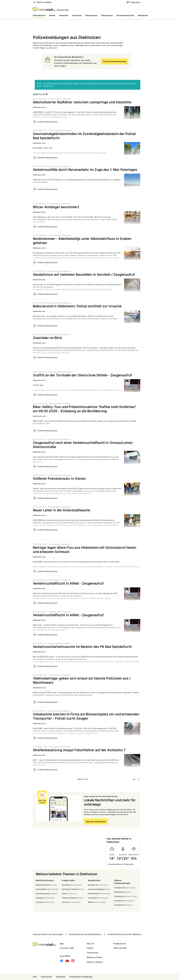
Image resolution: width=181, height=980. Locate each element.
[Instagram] (73, 961)
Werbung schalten (94, 957)
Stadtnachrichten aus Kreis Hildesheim (122, 934)
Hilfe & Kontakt (120, 948)
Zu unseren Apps (67, 948)
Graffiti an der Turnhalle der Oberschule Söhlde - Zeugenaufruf (82, 375)
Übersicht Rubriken (95, 962)
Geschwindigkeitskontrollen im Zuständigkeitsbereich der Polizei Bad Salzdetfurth (84, 136)
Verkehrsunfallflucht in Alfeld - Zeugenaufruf (68, 583)
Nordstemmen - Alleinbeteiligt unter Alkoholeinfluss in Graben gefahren (82, 241)
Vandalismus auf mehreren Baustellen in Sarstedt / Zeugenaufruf (84, 275)
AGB (35, 977)
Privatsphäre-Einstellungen (81, 977)
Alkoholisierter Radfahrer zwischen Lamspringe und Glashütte (82, 102)
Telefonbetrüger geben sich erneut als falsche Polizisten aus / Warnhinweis (82, 680)
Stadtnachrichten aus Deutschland (48, 934)
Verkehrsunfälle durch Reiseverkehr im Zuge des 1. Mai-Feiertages (85, 170)
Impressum (61, 977)
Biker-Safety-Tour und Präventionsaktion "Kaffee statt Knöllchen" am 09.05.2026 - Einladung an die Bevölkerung (85, 409)
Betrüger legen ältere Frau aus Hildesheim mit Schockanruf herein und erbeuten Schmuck (85, 550)
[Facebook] (62, 961)
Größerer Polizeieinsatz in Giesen (59, 479)
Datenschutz (46, 977)
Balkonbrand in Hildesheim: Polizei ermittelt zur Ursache (77, 306)
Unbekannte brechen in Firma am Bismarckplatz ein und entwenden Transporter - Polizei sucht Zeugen (86, 716)
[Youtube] (67, 961)
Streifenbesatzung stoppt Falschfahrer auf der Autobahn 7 (79, 750)
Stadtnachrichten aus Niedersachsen (83, 934)
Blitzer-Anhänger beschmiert (56, 207)
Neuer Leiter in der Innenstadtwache (62, 510)
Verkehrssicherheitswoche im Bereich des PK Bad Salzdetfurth (82, 647)
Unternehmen (92, 953)
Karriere (90, 948)
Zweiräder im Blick (47, 338)
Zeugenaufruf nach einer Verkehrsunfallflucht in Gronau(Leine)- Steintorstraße (83, 445)
